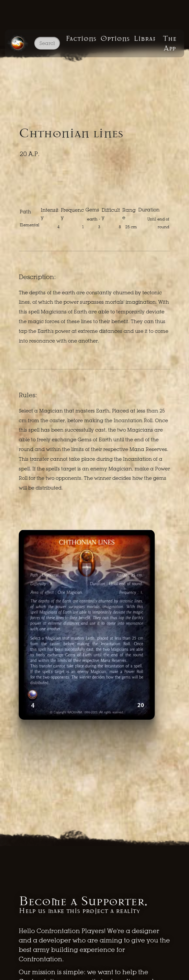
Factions (81, 39)
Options (115, 39)
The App (170, 43)
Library (144, 39)
